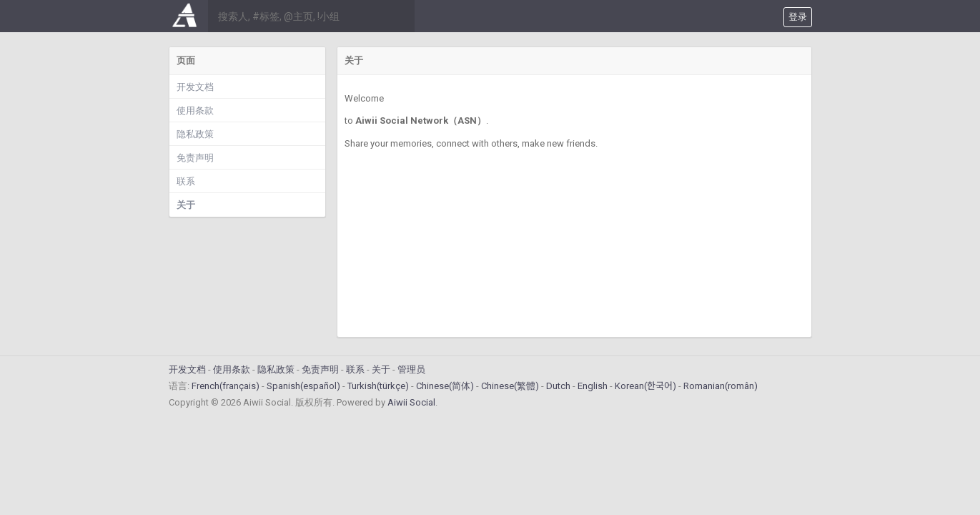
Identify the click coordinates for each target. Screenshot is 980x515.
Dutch (558, 386)
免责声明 (195, 158)
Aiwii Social (411, 402)
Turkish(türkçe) (378, 386)
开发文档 (195, 87)
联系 (186, 181)
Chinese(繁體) (510, 386)
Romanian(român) (721, 386)
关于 (186, 205)
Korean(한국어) (645, 386)
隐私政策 (195, 134)
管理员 (411, 369)
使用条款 (195, 111)
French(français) (226, 386)
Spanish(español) (303, 386)
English (593, 386)
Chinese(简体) (445, 386)
